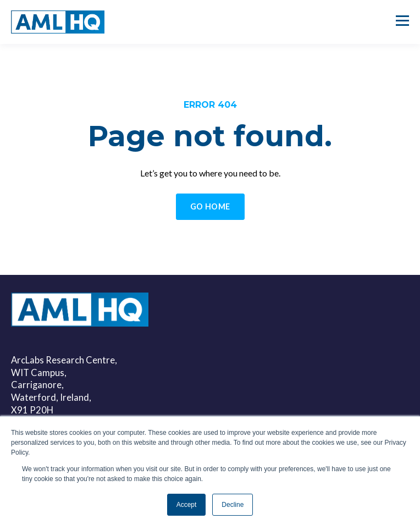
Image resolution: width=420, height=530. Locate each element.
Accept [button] (187, 505)
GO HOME (210, 206)
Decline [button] (233, 505)
